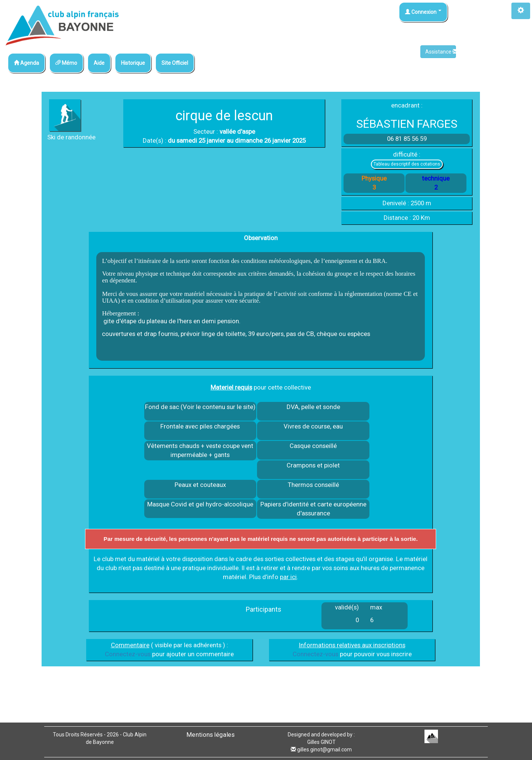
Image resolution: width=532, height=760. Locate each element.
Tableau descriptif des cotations (407, 164)
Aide (99, 63)
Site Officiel (175, 63)
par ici (288, 577)
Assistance (441, 52)
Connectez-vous (128, 654)
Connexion (423, 12)
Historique (133, 63)
